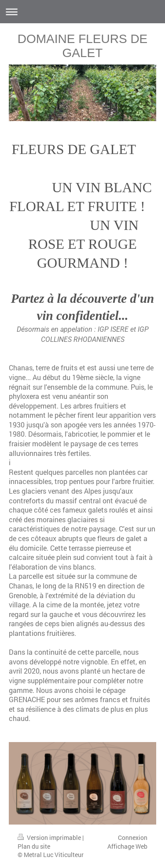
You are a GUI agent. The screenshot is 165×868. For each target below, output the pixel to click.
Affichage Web (127, 846)
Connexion (133, 838)
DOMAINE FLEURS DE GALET (83, 46)
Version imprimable (50, 838)
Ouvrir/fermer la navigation (82, 12)
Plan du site (34, 846)
